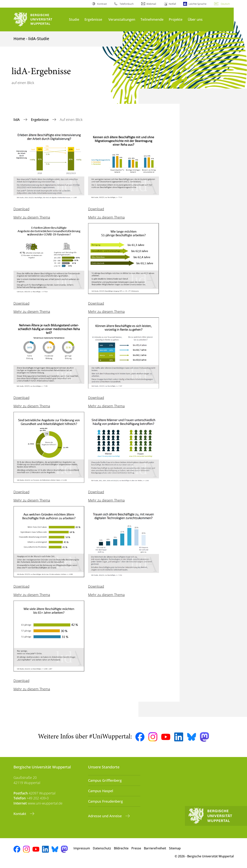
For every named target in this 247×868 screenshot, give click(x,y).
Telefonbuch (127, 4)
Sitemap (175, 848)
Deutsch (225, 4)
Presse (136, 848)
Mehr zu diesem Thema (32, 217)
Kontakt (20, 814)
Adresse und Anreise (105, 816)
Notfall (172, 4)
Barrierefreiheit (155, 848)
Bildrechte (121, 848)
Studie (74, 19)
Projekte (176, 19)
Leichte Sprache (198, 4)
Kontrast (102, 4)
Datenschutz (102, 848)
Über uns (195, 19)
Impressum (82, 848)
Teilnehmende (152, 19)
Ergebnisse (93, 19)
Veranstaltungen (122, 19)
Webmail (151, 4)
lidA (17, 120)
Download (21, 209)
